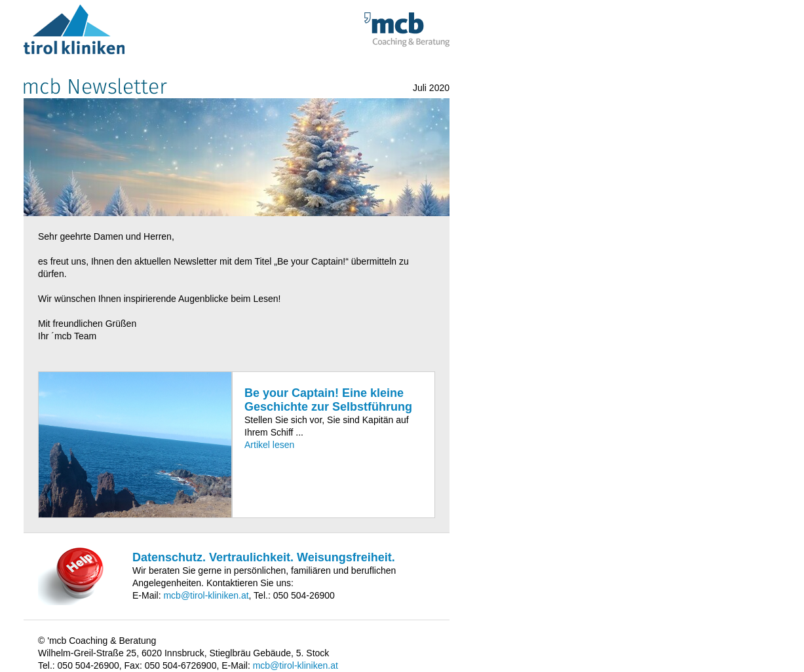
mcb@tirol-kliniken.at (206, 595)
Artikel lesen (269, 445)
